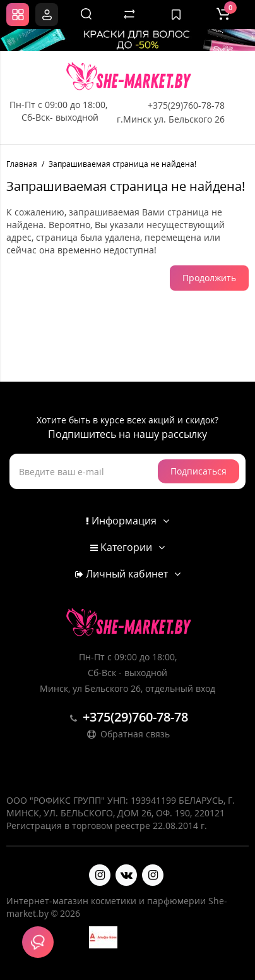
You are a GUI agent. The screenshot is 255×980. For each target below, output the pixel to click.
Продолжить (209, 278)
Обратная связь (127, 734)
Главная (22, 164)
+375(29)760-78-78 (186, 105)
